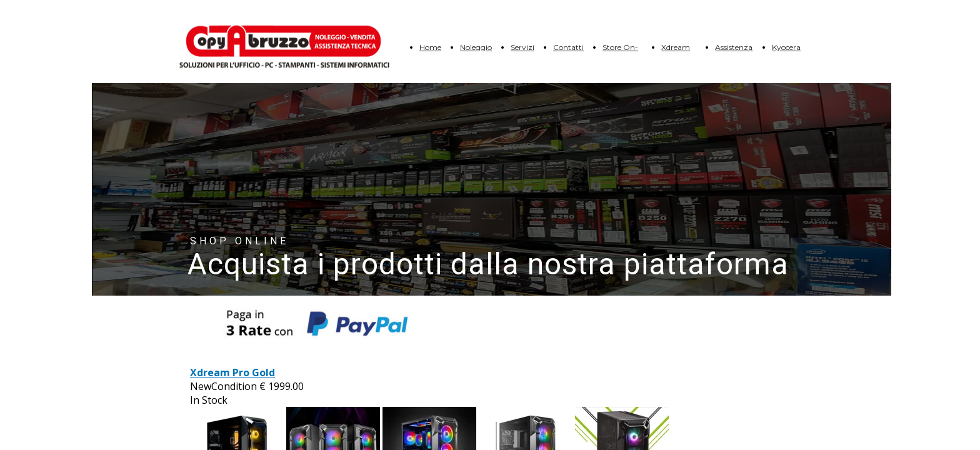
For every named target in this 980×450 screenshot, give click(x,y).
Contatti (568, 47)
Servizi (522, 47)
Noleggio (476, 47)
